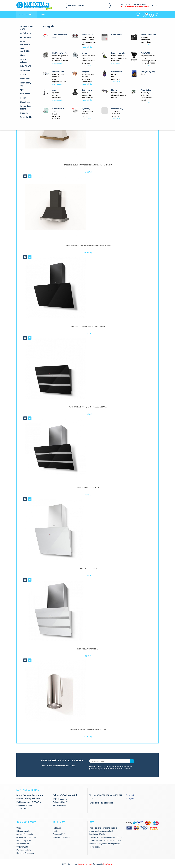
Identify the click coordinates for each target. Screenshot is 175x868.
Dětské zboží (26, 70)
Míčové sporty (57, 98)
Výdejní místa (61, 21)
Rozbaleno (86, 114)
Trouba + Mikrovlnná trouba (89, 43)
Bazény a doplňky (118, 56)
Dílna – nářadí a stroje (119, 58)
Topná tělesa (116, 111)
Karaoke (114, 98)
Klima (23, 55)
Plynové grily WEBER (148, 63)
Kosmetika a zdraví (26, 107)
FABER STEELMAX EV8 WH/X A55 (88, 649)
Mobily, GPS (115, 79)
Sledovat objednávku (62, 837)
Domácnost (115, 61)
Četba (143, 74)
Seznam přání (59, 834)
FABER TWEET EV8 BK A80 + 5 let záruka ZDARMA (88, 326)
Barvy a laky (145, 93)
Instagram (130, 798)
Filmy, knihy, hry (25, 84)
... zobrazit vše (87, 47)
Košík (55, 831)
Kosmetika (56, 119)
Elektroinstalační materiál (147, 99)
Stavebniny (25, 102)
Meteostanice (57, 58)
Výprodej (24, 113)
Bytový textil (86, 79)
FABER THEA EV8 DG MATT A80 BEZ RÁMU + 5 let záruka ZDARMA (88, 246)
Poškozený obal (87, 111)
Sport (23, 90)
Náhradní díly (26, 117)
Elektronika (25, 79)
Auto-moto (25, 94)
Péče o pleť (56, 116)
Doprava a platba (47, 21)
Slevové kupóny (105, 21)
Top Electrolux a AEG (27, 28)
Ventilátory (115, 116)
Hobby (23, 98)
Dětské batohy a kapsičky (58, 75)
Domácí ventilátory (88, 61)
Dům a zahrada (24, 61)
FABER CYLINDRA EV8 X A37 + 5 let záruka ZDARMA (88, 730)
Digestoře (144, 37)
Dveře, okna (145, 95)
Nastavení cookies (85, 864)
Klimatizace (86, 63)
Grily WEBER (26, 66)
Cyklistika (56, 93)
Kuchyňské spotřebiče (60, 56)
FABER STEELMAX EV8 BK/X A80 (88, 488)
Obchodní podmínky (25, 834)
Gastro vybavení (146, 42)
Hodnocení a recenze (25, 853)
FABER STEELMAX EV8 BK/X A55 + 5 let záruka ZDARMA (88, 407)
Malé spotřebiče (25, 50)
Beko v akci (25, 38)
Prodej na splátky (24, 850)
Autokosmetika (87, 98)
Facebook (130, 795)
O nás (19, 828)
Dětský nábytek (87, 82)
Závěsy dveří (116, 114)
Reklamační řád (23, 844)
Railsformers (108, 864)
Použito (84, 116)
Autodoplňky (86, 95)
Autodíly (85, 93)
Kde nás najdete (81, 21)
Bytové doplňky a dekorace (88, 75)
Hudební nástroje (117, 93)
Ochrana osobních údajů (97, 770)
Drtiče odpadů (146, 40)
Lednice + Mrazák (88, 37)
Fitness (55, 95)
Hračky (55, 79)
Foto (113, 77)
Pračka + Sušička (88, 40)
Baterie (114, 74)
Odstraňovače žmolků (60, 61)
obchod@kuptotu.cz (141, 5)
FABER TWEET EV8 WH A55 (88, 568)
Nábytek (24, 75)
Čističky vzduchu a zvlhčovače (88, 57)
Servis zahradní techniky (122, 21)
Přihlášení (57, 828)
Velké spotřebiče (25, 43)
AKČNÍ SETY (26, 33)
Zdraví (55, 114)
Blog (71, 21)
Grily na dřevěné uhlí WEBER (148, 57)
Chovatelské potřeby (119, 95)
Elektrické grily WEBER (149, 61)
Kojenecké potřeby (59, 82)
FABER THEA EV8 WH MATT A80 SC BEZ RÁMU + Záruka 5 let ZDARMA (88, 165)
